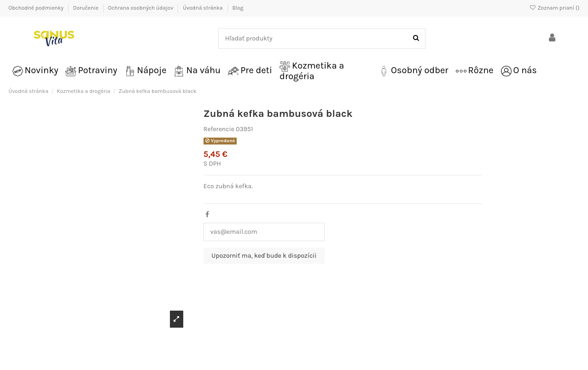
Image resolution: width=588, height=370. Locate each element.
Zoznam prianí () (554, 8)
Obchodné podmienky (37, 8)
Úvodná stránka (203, 8)
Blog (238, 8)
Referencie (219, 129)
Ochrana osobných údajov (142, 8)
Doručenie (86, 8)
